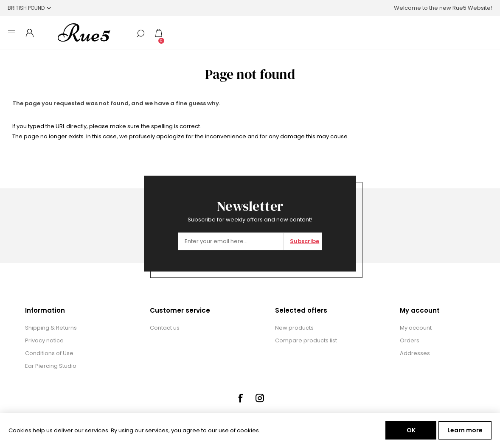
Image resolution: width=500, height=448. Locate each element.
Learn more (465, 430)
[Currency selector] (29, 8)
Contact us (165, 328)
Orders (410, 340)
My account (416, 328)
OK (411, 430)
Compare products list (306, 340)
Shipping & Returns (51, 328)
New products (294, 328)
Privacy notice (44, 340)
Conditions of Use (49, 353)
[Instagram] (260, 398)
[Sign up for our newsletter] (231, 241)
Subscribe (305, 241)
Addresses (415, 353)
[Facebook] (240, 398)
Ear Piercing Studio (51, 366)
